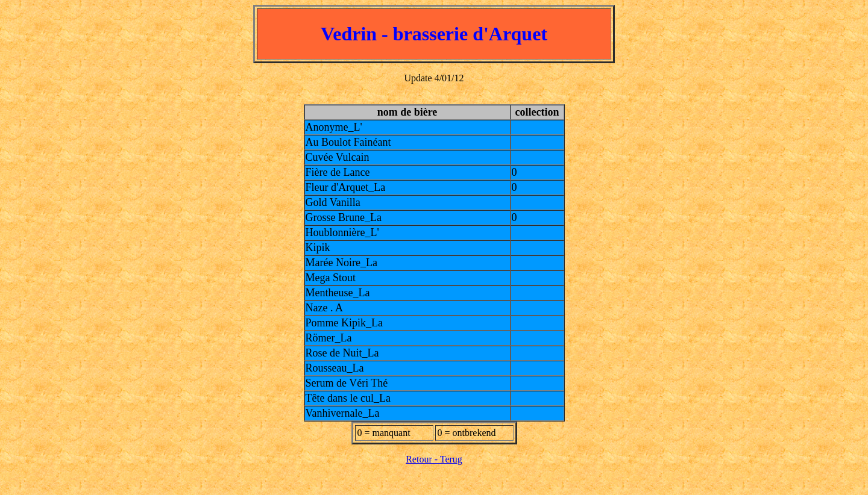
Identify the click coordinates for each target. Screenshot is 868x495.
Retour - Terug (434, 459)
